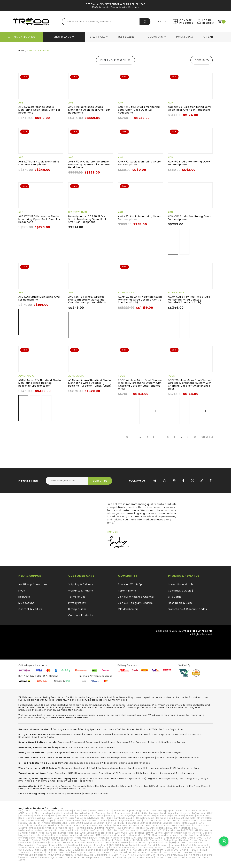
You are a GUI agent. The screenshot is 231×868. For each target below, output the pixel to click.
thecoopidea (80, 852)
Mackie (207, 833)
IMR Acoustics (182, 828)
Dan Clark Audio (153, 821)
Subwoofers (179, 734)
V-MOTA (125, 855)
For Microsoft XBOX (147, 729)
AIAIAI (93, 811)
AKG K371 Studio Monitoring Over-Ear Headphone (190, 218)
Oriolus (36, 840)
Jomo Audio (133, 830)
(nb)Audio (24, 811)
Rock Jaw (100, 845)
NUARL (134, 838)
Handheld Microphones (141, 758)
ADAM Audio (126, 293)
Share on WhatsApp (131, 584)
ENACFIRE (34, 825)
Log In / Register (208, 22)
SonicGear (41, 850)
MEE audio (102, 835)
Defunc (177, 821)
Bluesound (178, 816)
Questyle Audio (195, 843)
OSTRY (56, 840)
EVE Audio (80, 825)
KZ (77, 833)
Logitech (169, 833)
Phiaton (184, 840)
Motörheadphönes (200, 835)
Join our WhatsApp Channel (136, 597)
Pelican (128, 840)
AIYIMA (102, 811)
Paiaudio (85, 840)
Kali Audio (169, 830)
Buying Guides (77, 609)
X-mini (150, 857)
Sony (61, 850)
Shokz (84, 847)
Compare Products (186, 22)
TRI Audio (142, 852)
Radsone (42, 845)
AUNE (210, 813)
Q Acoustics (155, 843)
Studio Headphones (188, 758)
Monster (174, 835)
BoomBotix (203, 816)
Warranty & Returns (81, 591)
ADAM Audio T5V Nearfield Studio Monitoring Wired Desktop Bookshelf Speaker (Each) (189, 300)
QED (172, 843)
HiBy (91, 828)
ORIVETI (46, 840)
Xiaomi (159, 857)
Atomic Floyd (34, 813)
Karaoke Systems (161, 734)
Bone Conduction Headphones (88, 753)
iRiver (195, 828)
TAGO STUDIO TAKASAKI (31, 852)
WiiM (119, 857)
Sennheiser (60, 847)
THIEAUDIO (95, 852)
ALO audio (119, 811)
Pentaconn (156, 840)
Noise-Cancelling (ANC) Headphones (68, 773)
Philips (193, 840)
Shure (114, 847)
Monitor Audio (160, 835)
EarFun (101, 823)
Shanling (74, 847)
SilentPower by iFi (129, 847)
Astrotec (204, 811)
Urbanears (101, 855)
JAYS (85, 830)
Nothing (124, 838)
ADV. (85, 811)
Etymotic (67, 825)
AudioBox (114, 813)
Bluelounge (163, 816)
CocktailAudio (35, 821)
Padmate (73, 840)
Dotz (71, 823)
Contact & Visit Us (30, 609)
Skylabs (175, 847)
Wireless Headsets (40, 729)
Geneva (23, 828)
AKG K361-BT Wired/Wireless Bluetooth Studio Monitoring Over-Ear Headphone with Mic (88, 300)
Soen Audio (202, 847)
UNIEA (52, 855)
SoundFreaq (95, 850)
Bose (21, 818)
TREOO (131, 852)
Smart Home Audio (43, 737)
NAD (33, 838)
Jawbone (64, 830)
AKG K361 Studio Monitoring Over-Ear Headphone (40, 298)
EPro (51, 825)
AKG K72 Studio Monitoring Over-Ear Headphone (139, 163)
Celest (179, 818)
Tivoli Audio (119, 852)
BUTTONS (106, 818)
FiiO (110, 825)
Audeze (47, 813)
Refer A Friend (127, 591)
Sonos (53, 850)
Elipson (22, 825)
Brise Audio (75, 818)
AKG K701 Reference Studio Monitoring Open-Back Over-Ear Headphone (89, 110)
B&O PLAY (63, 816)
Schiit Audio (36, 847)
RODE (121, 376)
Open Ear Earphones (57, 753)
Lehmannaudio (95, 833)
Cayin (170, 818)
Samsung (175, 845)
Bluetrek (190, 816)
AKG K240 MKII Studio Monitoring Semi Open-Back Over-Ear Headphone (139, 110)
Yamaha (179, 857)
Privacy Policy (77, 603)
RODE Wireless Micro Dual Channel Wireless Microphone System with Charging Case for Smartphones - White (140, 384)
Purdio (143, 843)
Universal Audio (84, 855)
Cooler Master (63, 821)
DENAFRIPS (206, 821)
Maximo (81, 835)
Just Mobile (149, 830)
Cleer (209, 818)
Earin (109, 823)
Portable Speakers (79, 747)
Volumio (24, 857)
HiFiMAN (100, 828)
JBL (103, 830)
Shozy (105, 847)
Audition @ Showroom (33, 584)
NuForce (144, 838)
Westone (64, 857)
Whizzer (110, 857)
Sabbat (142, 845)
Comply (49, 821)
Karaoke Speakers (138, 734)
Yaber (169, 857)
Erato (58, 825)
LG (130, 833)
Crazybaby (90, 821)
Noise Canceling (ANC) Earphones (111, 773)
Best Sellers (126, 37)
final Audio (121, 825)
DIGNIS (33, 823)
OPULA (208, 838)
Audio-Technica (97, 813)
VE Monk (166, 855)
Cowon (77, 821)
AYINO (45, 816)
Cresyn (113, 821)
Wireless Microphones (114, 758)
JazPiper (95, 830)
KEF (197, 830)
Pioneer (203, 840)
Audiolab (154, 813)
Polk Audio (55, 843)
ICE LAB (150, 828)
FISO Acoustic (154, 825)
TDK (48, 852)
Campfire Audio (145, 818)
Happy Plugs (46, 828)
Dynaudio (89, 823)
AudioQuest (168, 813)
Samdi (152, 845)
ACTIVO (52, 811)
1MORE (35, 811)
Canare (160, 818)
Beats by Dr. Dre (114, 816)
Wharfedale (77, 857)
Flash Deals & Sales (180, 603)
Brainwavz (61, 818)
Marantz (35, 835)
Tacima (203, 850)
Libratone (139, 833)
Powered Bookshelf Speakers (65, 734)
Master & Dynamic (64, 835)
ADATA (77, 811)
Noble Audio (82, 838)
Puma (134, 843)
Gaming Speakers (90, 729)
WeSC (34, 857)
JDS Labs (112, 830)
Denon (23, 823)
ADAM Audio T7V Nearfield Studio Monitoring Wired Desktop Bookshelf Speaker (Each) (40, 383)
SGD (161, 22)
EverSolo (92, 825)
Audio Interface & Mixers (86, 758)
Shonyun (95, 847)
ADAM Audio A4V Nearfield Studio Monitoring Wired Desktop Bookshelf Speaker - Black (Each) (90, 383)
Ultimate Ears (26, 855)
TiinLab (106, 852)
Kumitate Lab (66, 833)
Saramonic (200, 845)
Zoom (22, 860)
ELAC (202, 823)
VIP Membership (128, 609)
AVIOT (37, 816)
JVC (159, 830)
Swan (183, 850)
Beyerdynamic (78, 212)
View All (207, 437)
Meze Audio (135, 835)
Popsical (68, 843)
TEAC (55, 852)
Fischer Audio (137, 825)
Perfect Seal (171, 840)
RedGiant (73, 845)
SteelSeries (144, 850)
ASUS (21, 813)
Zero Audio (203, 857)
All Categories (24, 37)
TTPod (173, 852)
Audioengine (128, 813)
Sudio (168, 850)
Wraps (128, 857)
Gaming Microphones (65, 729)
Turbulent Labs (186, 852)
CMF (22, 821)
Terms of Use (77, 597)
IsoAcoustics (26, 830)
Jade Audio (51, 830)
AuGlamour (198, 813)
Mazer (91, 835)
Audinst (69, 813)
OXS (63, 840)
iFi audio (161, 828)
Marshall (47, 835)
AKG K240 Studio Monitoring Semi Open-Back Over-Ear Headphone (190, 108)
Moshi (184, 835)
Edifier (178, 823)
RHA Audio (86, 845)
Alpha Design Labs (138, 811)
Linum (150, 833)
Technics (65, 852)
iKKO (170, 828)
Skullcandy (147, 847)
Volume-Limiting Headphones (64, 794)
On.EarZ (182, 838)
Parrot (110, 840)
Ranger (53, 845)
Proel (109, 843)
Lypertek (196, 833)
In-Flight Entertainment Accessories (153, 773)
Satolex (23, 847)
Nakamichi (67, 838)
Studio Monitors (166, 758)
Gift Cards (175, 597)
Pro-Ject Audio (96, 843)
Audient (58, 813)
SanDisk (187, 845)
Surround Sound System (98, 734)
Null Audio (156, 838)
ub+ (199, 852)
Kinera (23, 833)
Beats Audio (97, 816)
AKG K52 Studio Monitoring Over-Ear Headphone (189, 163)
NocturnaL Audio (108, 838)
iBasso (140, 828)
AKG (21, 103)
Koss (42, 833)
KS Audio (51, 833)
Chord (201, 818)
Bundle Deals (185, 37)
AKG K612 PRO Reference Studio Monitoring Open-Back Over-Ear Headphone (39, 219)
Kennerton (206, 830)
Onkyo (191, 838)
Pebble (119, 840)
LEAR (82, 833)
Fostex (188, 825)
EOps (44, 825)
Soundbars (120, 734)
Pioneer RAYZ (26, 843)
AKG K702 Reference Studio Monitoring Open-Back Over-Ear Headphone (39, 110)
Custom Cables (110, 786)
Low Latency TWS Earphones (118, 729)
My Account (26, 603)
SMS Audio (187, 847)
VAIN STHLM (137, 855)
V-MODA (114, 855)
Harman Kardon (64, 828)
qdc (166, 843)
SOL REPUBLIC (26, 850)
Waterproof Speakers (103, 747)
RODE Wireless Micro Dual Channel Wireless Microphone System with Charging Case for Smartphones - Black (190, 384)
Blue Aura (149, 816)
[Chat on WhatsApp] (224, 841)
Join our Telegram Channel (136, 603)
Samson (162, 845)
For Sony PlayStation (171, 729)
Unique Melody (65, 855)
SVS (176, 850)
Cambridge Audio (124, 818)
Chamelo (190, 818)
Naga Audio (44, 838)
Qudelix (181, 843)
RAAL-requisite (27, 845)
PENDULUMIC (141, 840)
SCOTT (48, 847)
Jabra (39, 830)
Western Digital (48, 857)
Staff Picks (98, 37)
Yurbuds (191, 857)
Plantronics (41, 843)
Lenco (110, 833)
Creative (103, 821)
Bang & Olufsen (79, 816)
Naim (56, 838)
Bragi (50, 818)
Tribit (164, 852)
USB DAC (91, 768)
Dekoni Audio (191, 821)
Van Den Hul (153, 855)
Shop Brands (62, 37)
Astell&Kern (191, 811)
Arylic (179, 811)
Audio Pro (80, 813)
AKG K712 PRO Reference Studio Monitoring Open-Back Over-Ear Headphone (89, 164)
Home (21, 51)
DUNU (79, 823)
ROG (117, 845)
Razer (63, 845)
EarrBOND (119, 823)
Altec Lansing (158, 811)
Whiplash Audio (95, 857)
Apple (171, 811)
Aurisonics (26, 816)
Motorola (24, 838)
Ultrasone (41, 855)
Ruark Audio (129, 845)
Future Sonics (201, 825)
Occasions (155, 37)
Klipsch (33, 833)
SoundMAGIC (111, 850)
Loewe (158, 833)
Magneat (24, 835)
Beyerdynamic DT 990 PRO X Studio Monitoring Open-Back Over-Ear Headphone (87, 219)
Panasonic (98, 840)
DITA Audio (44, 823)
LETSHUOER (121, 833)
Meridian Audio (118, 835)
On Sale (209, 37)
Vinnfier (193, 855)
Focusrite (177, 825)
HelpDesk (24, 597)
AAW (43, 811)
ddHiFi (168, 821)
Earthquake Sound (150, 823)
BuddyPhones (92, 818)
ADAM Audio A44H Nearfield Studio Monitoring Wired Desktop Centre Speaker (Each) (140, 300)
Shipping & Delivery (81, 584)
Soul (68, 850)
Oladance (170, 838)
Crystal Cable (127, 821)
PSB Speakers (121, 843)
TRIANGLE (155, 852)
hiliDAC (110, 828)
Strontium (158, 850)
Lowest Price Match (181, 584)
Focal (167, 825)
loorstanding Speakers (58, 786)
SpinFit (124, 850)
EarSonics (132, 823)
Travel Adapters (185, 773)
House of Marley (125, 828)
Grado (33, 828)
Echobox (168, 823)
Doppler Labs (60, 823)
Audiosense (183, 813)
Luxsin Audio (183, 833)
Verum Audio (180, 855)
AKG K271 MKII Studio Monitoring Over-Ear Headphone (39, 163)
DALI (139, 821)
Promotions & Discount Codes (187, 609)
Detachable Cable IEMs (86, 786)
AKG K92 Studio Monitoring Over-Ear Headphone (139, 218)
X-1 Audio (139, 857)
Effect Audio (190, 823)
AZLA (53, 816)
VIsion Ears (206, 855)
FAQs (22, 591)
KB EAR (189, 830)
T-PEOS (192, 850)
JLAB (122, 830)
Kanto (180, 830)
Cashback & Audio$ (181, 591)
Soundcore (79, 850)
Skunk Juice (162, 847)
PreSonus (80, 843)
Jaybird (76, 830)
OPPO (200, 838)
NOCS (94, 838)
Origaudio (24, 840)
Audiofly (142, 813)
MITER (147, 835)
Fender (103, 825)
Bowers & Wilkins (35, 818)
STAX (133, 850)
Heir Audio (81, 828)
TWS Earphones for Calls (185, 768)
